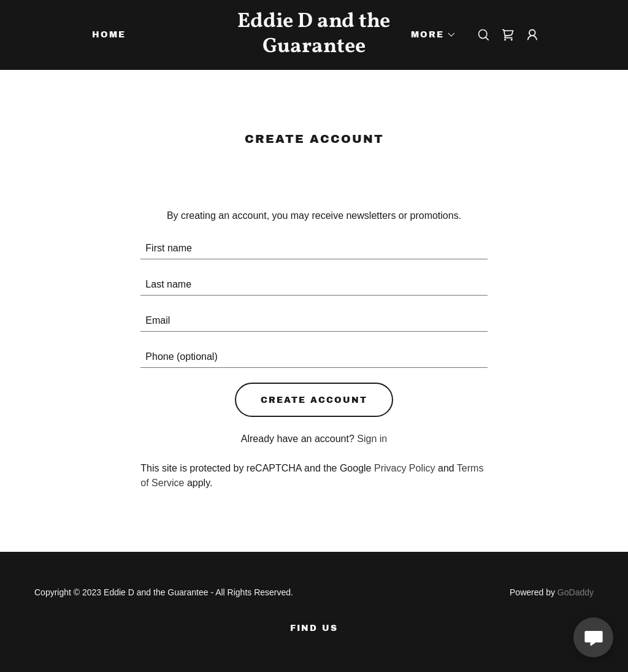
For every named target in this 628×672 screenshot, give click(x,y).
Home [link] (109, 35)
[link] (314, 49)
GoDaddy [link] (576, 592)
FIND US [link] (314, 628)
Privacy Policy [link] (405, 468)
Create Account (314, 400)
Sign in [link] (372, 439)
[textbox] (314, 249)
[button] (429, 35)
